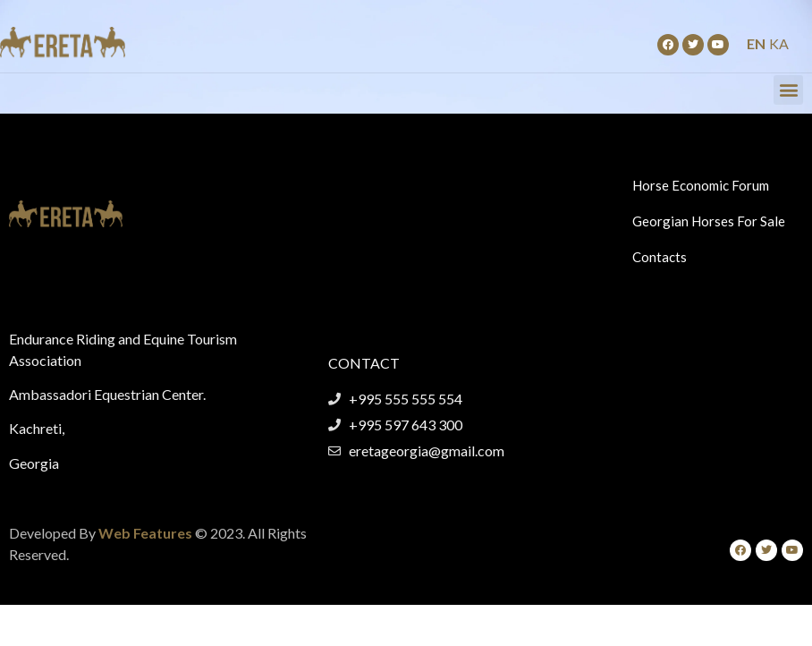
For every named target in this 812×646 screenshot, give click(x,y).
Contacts (660, 257)
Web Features (145, 533)
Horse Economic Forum (701, 185)
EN (756, 43)
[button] (788, 90)
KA (779, 43)
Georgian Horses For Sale (709, 221)
